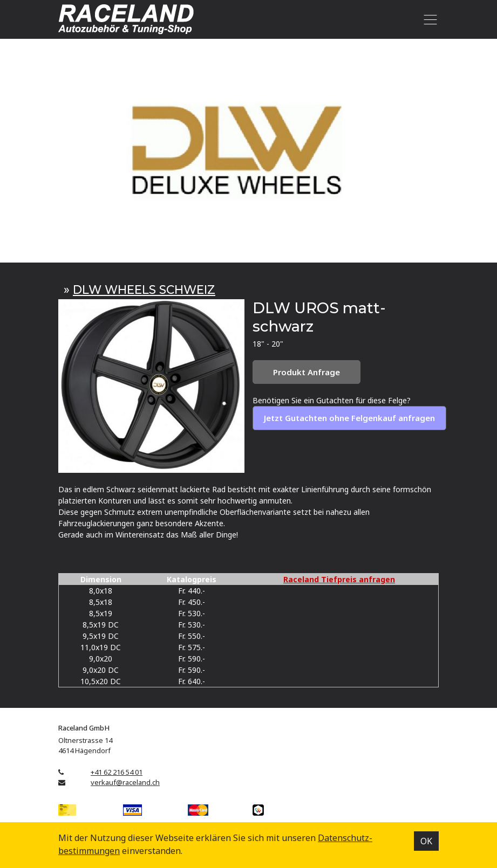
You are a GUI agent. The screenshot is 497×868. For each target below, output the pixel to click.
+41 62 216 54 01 (117, 772)
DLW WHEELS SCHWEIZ (144, 290)
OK (426, 841)
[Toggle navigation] (428, 19)
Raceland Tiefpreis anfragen (339, 579)
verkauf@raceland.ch (125, 782)
